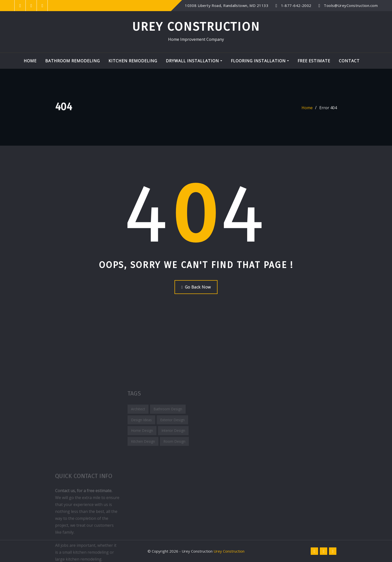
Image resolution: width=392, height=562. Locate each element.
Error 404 (328, 110)
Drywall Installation (194, 61)
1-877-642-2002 (296, 5)
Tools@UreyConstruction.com (351, 5)
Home (30, 61)
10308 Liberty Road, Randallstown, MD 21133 (227, 5)
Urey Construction (196, 27)
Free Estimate (314, 61)
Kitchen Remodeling (133, 61)
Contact (349, 61)
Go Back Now (196, 287)
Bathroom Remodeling (73, 61)
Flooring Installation (260, 61)
